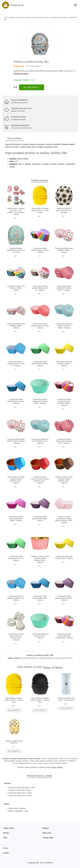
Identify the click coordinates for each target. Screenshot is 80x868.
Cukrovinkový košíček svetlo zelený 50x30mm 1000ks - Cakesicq (40, 401)
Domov (6, 17)
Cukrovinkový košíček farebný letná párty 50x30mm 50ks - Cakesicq (64, 636)
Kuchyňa (40, 17)
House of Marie (58, 71)
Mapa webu (47, 833)
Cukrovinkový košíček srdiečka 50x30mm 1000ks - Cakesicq (40, 326)
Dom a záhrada (19, 17)
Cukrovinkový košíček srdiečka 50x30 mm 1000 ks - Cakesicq (40, 288)
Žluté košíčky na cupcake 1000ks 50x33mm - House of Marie (40, 210)
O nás (5, 848)
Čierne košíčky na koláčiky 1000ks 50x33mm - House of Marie (40, 700)
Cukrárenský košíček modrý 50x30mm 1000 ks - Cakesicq (16, 401)
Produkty (12, 17)
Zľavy (5, 838)
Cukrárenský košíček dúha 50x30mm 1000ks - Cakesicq (16, 288)
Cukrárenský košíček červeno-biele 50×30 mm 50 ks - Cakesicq (64, 441)
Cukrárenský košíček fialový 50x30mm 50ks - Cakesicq (40, 519)
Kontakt (6, 853)
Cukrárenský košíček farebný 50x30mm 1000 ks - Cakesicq (40, 250)
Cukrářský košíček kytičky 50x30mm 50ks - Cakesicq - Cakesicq (16, 441)
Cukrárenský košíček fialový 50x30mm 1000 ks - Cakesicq (64, 598)
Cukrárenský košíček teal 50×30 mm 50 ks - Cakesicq (40, 636)
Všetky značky (8, 828)
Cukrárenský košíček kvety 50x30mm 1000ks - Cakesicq (64, 250)
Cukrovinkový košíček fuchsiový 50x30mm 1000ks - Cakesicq (16, 519)
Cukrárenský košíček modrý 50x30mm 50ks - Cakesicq (40, 598)
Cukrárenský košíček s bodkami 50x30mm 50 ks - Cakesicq (16, 598)
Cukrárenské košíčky (55, 17)
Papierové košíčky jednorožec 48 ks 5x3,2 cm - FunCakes (16, 250)
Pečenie (46, 17)
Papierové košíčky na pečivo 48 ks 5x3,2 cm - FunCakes (64, 210)
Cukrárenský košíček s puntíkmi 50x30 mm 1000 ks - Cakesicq (16, 364)
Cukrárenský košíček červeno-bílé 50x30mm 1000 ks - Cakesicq (64, 288)
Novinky (6, 833)
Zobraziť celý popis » (21, 74)
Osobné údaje (48, 838)
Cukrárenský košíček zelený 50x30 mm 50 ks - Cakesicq (16, 558)
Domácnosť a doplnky (31, 17)
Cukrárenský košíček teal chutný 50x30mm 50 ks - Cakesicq (40, 441)
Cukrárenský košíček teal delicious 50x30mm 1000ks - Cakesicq (64, 326)
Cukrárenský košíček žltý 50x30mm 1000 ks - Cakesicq (64, 364)
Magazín (46, 828)
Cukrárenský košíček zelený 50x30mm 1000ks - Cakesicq (40, 364)
